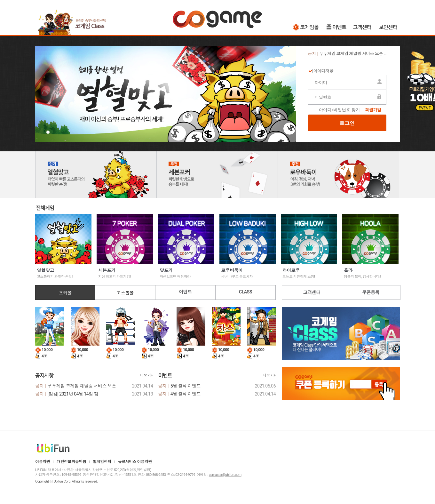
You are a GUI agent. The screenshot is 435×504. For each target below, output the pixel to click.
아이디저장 (324, 71)
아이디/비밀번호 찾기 (340, 110)
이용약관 (43, 462)
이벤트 (337, 27)
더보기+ (146, 375)
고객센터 (363, 27)
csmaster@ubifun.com (225, 475)
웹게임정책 (102, 462)
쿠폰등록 (371, 292)
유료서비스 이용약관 (135, 462)
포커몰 (65, 293)
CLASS (245, 292)
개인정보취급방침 (71, 462)
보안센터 (389, 27)
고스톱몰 (125, 293)
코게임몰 (307, 27)
